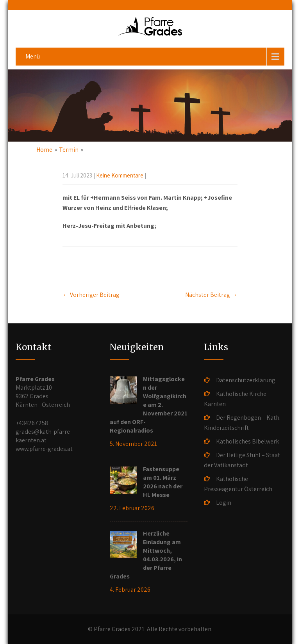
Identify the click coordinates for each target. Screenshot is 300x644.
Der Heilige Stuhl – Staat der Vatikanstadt (242, 460)
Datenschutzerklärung (246, 380)
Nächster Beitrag (211, 295)
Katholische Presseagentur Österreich (238, 484)
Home (44, 150)
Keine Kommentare (120, 175)
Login (224, 503)
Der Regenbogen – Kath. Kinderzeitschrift (242, 423)
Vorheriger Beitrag (91, 295)
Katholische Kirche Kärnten (235, 399)
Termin (69, 150)
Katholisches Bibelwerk (247, 441)
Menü (33, 56)
